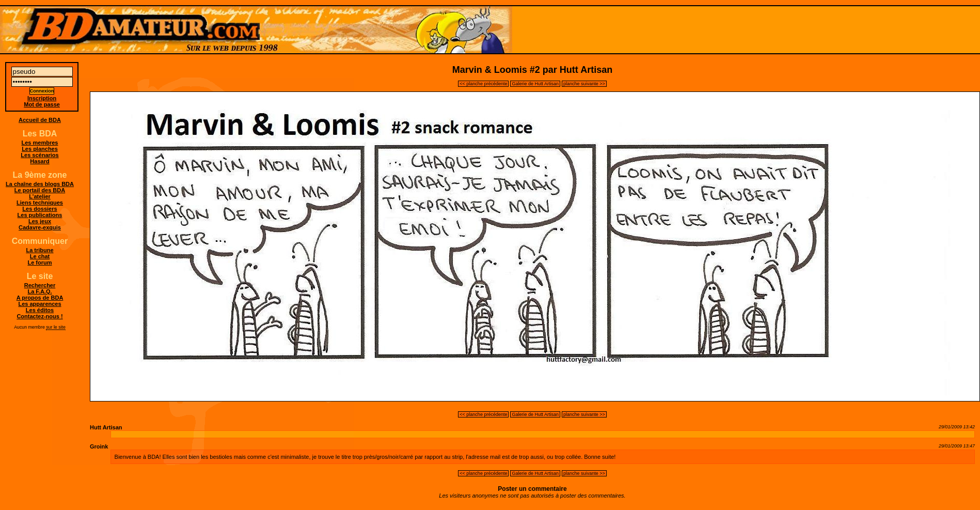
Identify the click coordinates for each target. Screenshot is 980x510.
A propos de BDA (40, 298)
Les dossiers (39, 209)
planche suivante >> (584, 84)
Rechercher (40, 285)
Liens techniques (40, 203)
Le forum (39, 262)
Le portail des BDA (40, 190)
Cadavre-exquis (40, 227)
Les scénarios (39, 155)
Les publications (40, 215)
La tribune (39, 250)
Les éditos (40, 310)
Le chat (40, 256)
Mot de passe (42, 104)
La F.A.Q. (39, 291)
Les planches (40, 149)
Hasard (39, 161)
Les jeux (40, 221)
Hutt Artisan (106, 427)
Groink (99, 446)
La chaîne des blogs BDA (40, 184)
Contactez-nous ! (39, 316)
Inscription (42, 98)
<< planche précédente (483, 84)
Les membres (40, 143)
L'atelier (40, 196)
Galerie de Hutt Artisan (535, 84)
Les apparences (39, 304)
